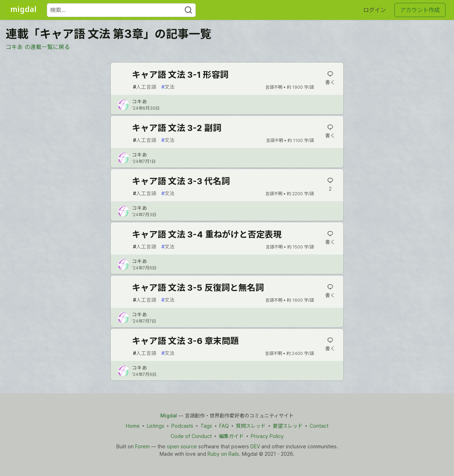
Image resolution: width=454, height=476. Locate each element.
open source (182, 446)
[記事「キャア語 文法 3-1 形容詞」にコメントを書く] (330, 78)
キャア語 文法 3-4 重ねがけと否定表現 (207, 234)
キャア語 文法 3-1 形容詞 (180, 75)
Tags (206, 426)
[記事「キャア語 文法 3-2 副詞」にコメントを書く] (330, 131)
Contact (319, 426)
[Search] (188, 10)
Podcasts (182, 426)
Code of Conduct (191, 436)
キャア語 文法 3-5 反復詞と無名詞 (198, 288)
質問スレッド (251, 426)
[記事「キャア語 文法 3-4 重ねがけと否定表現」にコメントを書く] (330, 238)
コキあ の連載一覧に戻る (38, 47)
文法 (168, 87)
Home (133, 426)
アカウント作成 (420, 10)
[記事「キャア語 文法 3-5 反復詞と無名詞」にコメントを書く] (330, 291)
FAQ (224, 426)
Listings (156, 426)
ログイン (375, 10)
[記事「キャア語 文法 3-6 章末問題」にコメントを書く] (330, 344)
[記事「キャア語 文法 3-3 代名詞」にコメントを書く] (330, 185)
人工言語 (145, 87)
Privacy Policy (267, 436)
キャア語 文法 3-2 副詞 (177, 128)
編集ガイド (231, 436)
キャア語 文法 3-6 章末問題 (185, 341)
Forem (142, 446)
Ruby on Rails (223, 454)
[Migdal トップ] (23, 10)
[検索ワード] (121, 10)
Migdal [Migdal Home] (169, 415)
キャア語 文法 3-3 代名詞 (181, 181)
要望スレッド (288, 426)
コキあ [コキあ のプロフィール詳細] (139, 101)
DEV (255, 446)
